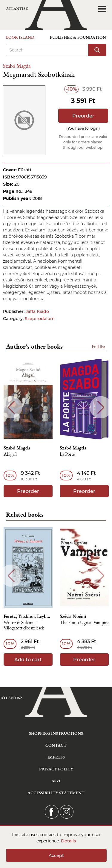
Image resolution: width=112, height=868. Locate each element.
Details (68, 841)
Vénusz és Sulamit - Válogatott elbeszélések (24, 625)
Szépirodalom (40, 319)
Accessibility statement (56, 793)
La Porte (67, 454)
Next (101, 407)
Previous (11, 407)
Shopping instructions (56, 733)
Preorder (83, 116)
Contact (56, 745)
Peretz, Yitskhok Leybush (28, 616)
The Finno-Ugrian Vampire (84, 623)
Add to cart (28, 660)
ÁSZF (56, 781)
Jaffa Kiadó (37, 311)
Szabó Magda (17, 66)
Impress (56, 757)
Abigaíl (10, 454)
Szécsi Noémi (73, 616)
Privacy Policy (56, 769)
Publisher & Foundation (78, 37)
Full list (98, 347)
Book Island (20, 37)
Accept (56, 856)
